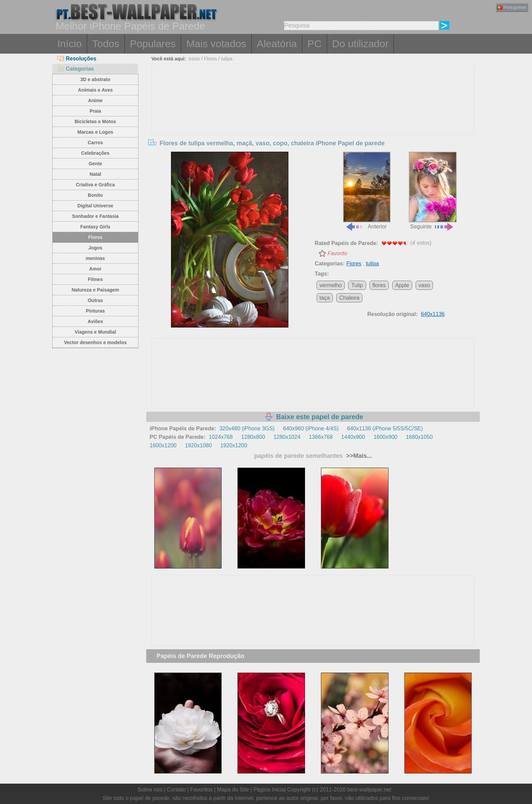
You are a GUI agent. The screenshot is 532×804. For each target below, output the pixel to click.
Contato (176, 790)
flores (379, 285)
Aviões (95, 321)
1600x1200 (163, 445)
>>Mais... (358, 456)
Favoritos (202, 790)
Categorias (76, 69)
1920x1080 (198, 445)
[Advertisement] (313, 115)
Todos (106, 44)
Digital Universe (95, 206)
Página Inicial (270, 790)
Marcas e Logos (95, 132)
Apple (402, 285)
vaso (424, 285)
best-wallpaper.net (369, 790)
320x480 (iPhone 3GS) (247, 428)
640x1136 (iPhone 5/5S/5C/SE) (385, 428)
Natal (95, 174)
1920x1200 (234, 445)
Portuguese (512, 7)
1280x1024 (287, 437)
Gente (95, 164)
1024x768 (221, 437)
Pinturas (95, 311)
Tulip (357, 285)
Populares (153, 44)
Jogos (95, 248)
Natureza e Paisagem (95, 290)
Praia (95, 111)
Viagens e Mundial (95, 332)
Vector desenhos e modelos (95, 342)
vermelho (331, 285)
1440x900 (353, 437)
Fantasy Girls (96, 227)
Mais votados (216, 44)
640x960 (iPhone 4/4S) (311, 428)
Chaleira (349, 298)
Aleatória (277, 44)
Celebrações (95, 153)
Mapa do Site (233, 790)
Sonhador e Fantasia (95, 216)
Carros (95, 143)
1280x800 (253, 437)
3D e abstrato (96, 79)
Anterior (367, 191)
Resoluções (77, 59)
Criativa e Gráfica (95, 185)
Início (70, 44)
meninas (96, 258)
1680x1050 (419, 437)
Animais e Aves (95, 90)
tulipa (226, 59)
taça (325, 298)
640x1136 (433, 314)
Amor (96, 269)
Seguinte (433, 191)
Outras (95, 300)
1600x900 (385, 437)
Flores (95, 237)
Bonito (95, 195)
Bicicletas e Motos (95, 121)
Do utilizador (360, 44)
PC (315, 44)
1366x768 (321, 437)
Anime (96, 100)
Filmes (95, 279)
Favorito (338, 253)
